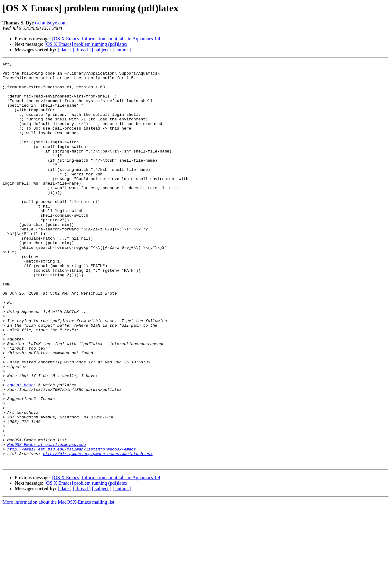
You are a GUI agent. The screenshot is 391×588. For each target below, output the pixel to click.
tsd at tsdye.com (51, 23)
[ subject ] (102, 50)
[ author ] (122, 50)
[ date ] (65, 50)
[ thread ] (82, 50)
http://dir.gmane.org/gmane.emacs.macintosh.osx (98, 532)
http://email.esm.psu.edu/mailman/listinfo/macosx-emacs (72, 527)
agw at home (20, 450)
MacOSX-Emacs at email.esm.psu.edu (47, 521)
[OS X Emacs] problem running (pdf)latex (86, 44)
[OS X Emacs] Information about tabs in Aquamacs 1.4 (106, 39)
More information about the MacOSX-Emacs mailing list (58, 583)
